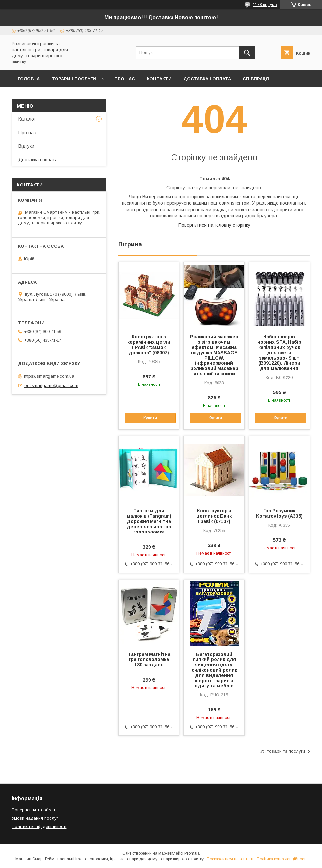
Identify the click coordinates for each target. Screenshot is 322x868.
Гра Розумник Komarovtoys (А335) (279, 513)
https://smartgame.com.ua (49, 376)
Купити (150, 418)
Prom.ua (192, 853)
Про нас (125, 79)
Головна (29, 79)
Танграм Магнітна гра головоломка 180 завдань (149, 659)
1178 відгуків (265, 5)
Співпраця (256, 79)
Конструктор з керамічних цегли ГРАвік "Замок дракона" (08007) (149, 345)
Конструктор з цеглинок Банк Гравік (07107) (214, 516)
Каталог (27, 119)
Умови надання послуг (35, 818)
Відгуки (26, 146)
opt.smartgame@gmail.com (51, 386)
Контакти (159, 79)
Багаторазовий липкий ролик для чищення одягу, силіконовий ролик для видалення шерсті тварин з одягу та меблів (214, 670)
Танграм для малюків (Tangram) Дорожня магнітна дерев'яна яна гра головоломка (149, 521)
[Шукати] (247, 53)
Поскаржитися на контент (230, 859)
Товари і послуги (74, 79)
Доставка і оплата (207, 79)
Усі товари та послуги (283, 751)
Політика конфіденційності (39, 826)
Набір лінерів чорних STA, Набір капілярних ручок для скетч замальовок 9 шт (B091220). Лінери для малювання (279, 353)
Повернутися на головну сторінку (214, 225)
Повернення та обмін (33, 810)
